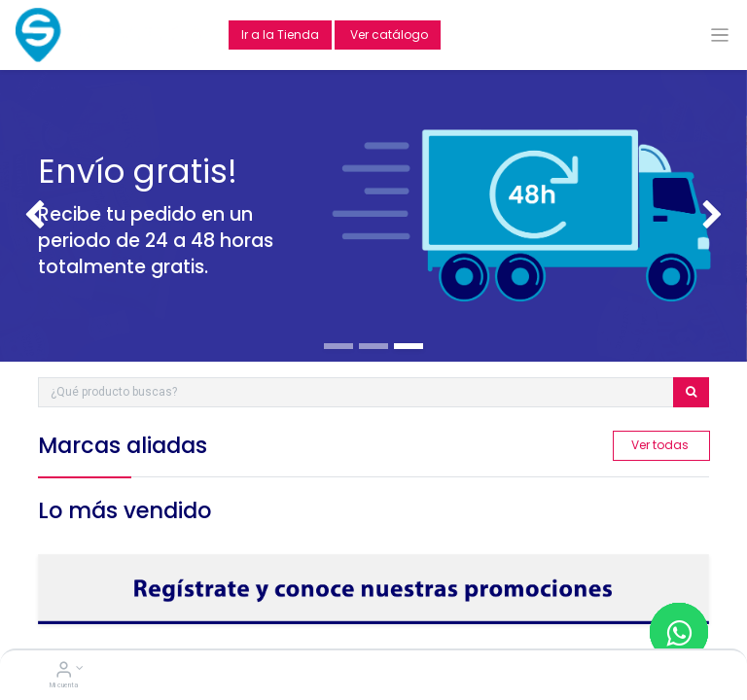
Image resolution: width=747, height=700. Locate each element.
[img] (30, 216)
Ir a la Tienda (280, 35)
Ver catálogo (388, 35)
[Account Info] (64, 672)
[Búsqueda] (691, 392)
